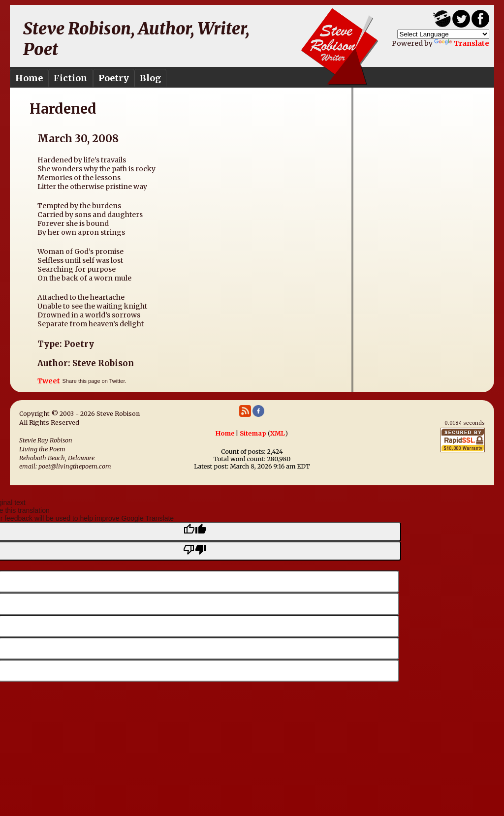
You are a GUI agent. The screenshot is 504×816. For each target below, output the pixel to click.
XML (278, 433)
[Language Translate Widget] (443, 34)
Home (29, 78)
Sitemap (253, 433)
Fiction (71, 78)
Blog (150, 78)
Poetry (114, 78)
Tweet (49, 381)
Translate (462, 43)
